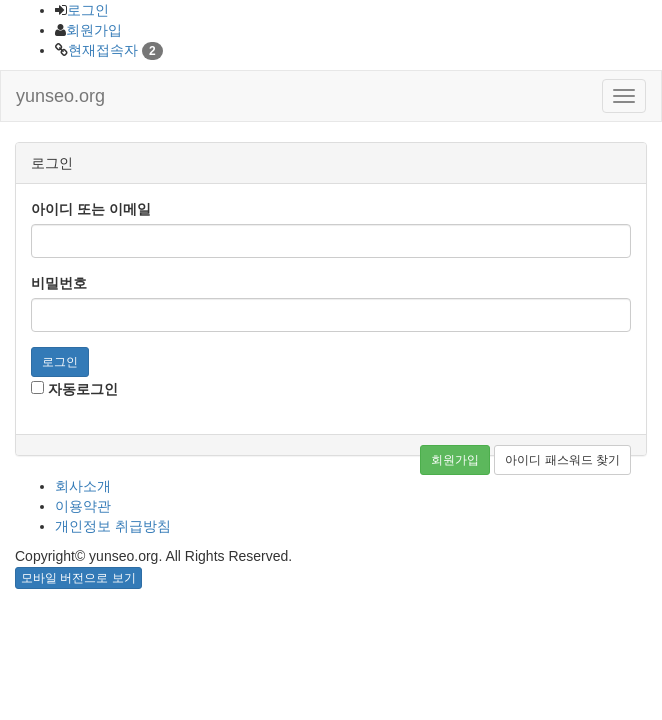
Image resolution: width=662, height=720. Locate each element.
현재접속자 (103, 50)
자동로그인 (74, 389)
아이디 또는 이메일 (91, 209)
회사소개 (83, 486)
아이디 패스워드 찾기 (562, 460)
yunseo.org (60, 96)
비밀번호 (59, 283)
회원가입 (94, 30)
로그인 (88, 10)
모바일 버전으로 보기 (78, 578)
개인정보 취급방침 (113, 526)
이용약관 (83, 506)
